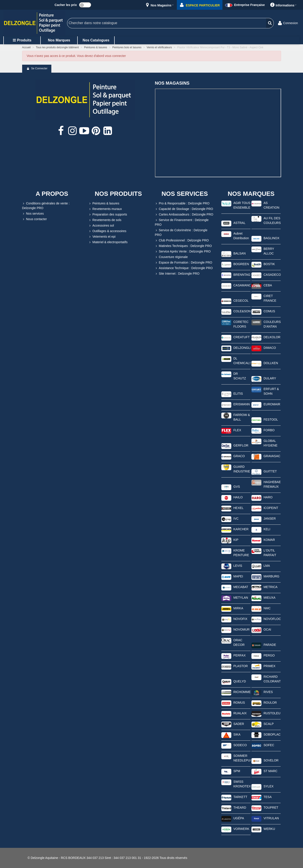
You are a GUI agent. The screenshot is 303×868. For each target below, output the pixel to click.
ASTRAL (239, 223)
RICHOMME (242, 692)
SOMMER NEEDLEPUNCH (242, 758)
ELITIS (238, 394)
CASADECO (272, 275)
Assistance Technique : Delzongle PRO (184, 268)
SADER (239, 724)
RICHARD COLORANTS (272, 679)
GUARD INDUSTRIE (242, 469)
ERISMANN (242, 404)
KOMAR (269, 540)
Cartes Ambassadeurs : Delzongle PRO (184, 215)
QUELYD (240, 681)
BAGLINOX (272, 238)
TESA (268, 797)
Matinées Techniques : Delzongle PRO (183, 246)
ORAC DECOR (239, 642)
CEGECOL (241, 301)
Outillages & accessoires (107, 231)
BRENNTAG (242, 275)
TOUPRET (271, 808)
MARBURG (272, 576)
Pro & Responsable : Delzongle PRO (182, 203)
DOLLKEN (271, 363)
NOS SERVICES (185, 194)
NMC (267, 608)
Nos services (33, 214)
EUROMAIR (272, 404)
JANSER (270, 518)
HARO (268, 497)
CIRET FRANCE (270, 298)
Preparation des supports (108, 215)
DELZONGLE (242, 348)
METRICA (271, 587)
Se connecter (37, 69)
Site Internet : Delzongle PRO (177, 274)
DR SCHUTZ (240, 376)
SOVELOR (271, 760)
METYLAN (241, 598)
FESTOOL (271, 419)
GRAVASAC (272, 456)
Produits (22, 40)
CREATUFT (242, 337)
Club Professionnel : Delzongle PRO (182, 240)
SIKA (237, 734)
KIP (236, 540)
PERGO (269, 655)
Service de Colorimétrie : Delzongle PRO (181, 232)
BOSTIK (269, 264)
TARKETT (240, 797)
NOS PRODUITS (118, 194)
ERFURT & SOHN (271, 391)
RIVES (268, 692)
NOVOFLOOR (272, 619)
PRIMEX (270, 666)
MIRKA (238, 608)
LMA (267, 566)
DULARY (270, 378)
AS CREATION (271, 205)
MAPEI (238, 576)
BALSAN (240, 253)
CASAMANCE (242, 285)
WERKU (269, 829)
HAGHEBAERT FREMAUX (272, 484)
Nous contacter (35, 219)
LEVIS (238, 566)
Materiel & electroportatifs (108, 242)
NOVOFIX (240, 619)
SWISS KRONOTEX (242, 784)
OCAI (267, 629)
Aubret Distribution (241, 236)
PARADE (270, 645)
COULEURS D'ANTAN (272, 324)
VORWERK (241, 829)
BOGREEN (241, 264)
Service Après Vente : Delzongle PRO (183, 251)
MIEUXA (270, 598)
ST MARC (271, 771)
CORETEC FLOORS (241, 324)
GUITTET (270, 471)
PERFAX (240, 655)
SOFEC (269, 745)
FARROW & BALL (242, 417)
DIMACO (270, 348)
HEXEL (239, 508)
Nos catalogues (96, 40)
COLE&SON (242, 311)
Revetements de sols (105, 220)
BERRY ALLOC (269, 251)
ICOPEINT (271, 508)
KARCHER (241, 529)
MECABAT (241, 587)
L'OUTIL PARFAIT (270, 553)
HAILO (238, 497)
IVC (236, 518)
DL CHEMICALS (242, 361)
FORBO (269, 430)
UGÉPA (239, 818)
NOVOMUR (242, 629)
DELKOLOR (272, 337)
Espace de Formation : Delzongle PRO (184, 263)
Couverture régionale (171, 257)
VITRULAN (271, 818)
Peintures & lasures (104, 203)
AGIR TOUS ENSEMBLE (242, 205)
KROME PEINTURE (241, 553)
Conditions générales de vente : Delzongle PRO (46, 205)
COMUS (269, 311)
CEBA (268, 285)
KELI (267, 529)
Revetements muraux (105, 209)
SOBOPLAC (272, 734)
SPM (237, 771)
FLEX (237, 430)
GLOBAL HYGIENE (271, 443)
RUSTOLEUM (272, 713)
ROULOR (270, 703)
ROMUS (239, 703)
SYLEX (269, 786)
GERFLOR (241, 445)
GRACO (239, 456)
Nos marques (59, 40)
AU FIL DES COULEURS (272, 220)
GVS (237, 487)
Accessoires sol (101, 226)
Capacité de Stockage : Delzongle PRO (184, 209)
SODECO (240, 745)
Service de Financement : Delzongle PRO (182, 222)
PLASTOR (241, 666)
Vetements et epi (102, 237)
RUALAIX (240, 713)
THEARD (240, 808)
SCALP (269, 724)
